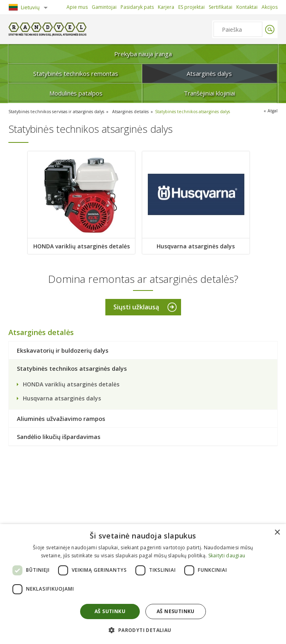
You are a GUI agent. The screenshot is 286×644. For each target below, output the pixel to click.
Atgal (272, 111)
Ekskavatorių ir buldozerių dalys (63, 351)
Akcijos (270, 7)
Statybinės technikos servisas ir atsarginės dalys (59, 111)
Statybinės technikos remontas (76, 73)
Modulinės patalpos (76, 93)
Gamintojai (104, 7)
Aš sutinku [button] (110, 611)
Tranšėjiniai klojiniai (209, 93)
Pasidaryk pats (137, 7)
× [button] (277, 533)
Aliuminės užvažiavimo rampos (61, 419)
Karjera (166, 7)
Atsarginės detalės (136, 111)
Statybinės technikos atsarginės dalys (200, 111)
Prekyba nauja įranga (143, 54)
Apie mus (77, 7)
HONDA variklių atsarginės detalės (82, 246)
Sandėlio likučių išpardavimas (59, 437)
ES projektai (191, 7)
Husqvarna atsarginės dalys (197, 246)
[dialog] (143, 584)
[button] (143, 630)
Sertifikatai (221, 7)
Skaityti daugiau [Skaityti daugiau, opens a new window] (227, 556)
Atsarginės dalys (209, 73)
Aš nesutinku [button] (176, 611)
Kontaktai (247, 7)
